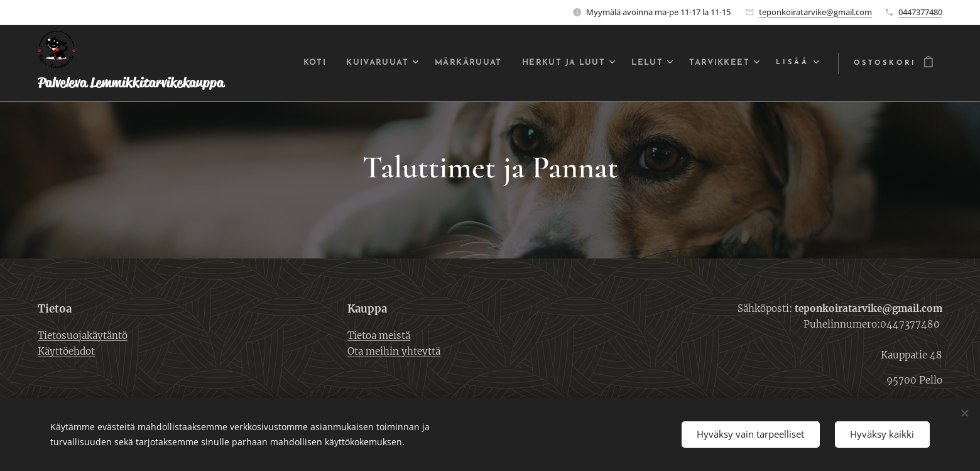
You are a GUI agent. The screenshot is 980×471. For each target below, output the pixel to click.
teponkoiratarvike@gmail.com (815, 12)
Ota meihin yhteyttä (394, 351)
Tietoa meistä (379, 335)
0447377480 (920, 12)
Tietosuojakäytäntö (83, 335)
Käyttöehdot (66, 351)
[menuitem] (280, 64)
